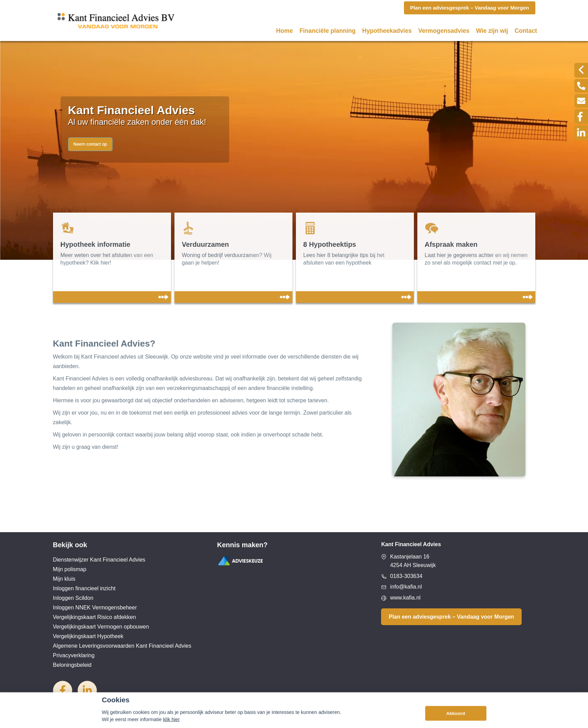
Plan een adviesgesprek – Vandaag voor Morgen (451, 617)
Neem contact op (90, 144)
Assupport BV (94, 720)
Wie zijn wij (492, 31)
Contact (526, 31)
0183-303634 (406, 576)
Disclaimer (170, 720)
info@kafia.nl (406, 587)
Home (284, 31)
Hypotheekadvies (387, 31)
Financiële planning (327, 31)
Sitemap (140, 720)
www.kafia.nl (405, 598)
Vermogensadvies (444, 31)
